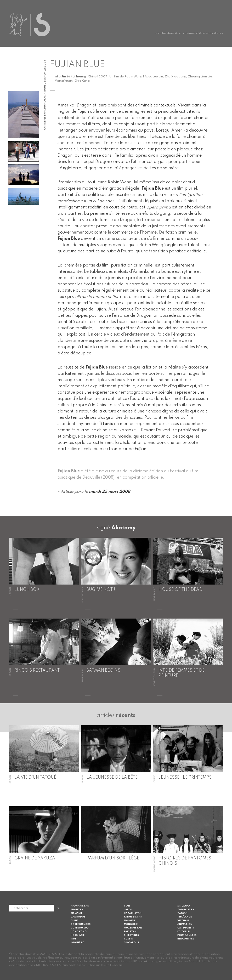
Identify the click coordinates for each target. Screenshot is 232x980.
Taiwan (182, 913)
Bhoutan (77, 910)
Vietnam (183, 920)
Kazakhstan (133, 913)
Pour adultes (187, 935)
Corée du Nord (81, 924)
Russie (128, 939)
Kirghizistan (133, 917)
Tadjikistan (186, 910)
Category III (186, 928)
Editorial (184, 931)
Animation (185, 924)
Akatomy (123, 528)
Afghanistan (80, 906)
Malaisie (130, 920)
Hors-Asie (78, 935)
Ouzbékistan (133, 928)
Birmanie (77, 913)
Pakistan (130, 931)
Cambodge (78, 917)
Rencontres (186, 939)
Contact (118, 965)
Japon (128, 910)
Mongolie (131, 924)
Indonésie (77, 942)
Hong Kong (79, 931)
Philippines (131, 935)
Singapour (132, 942)
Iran (127, 906)
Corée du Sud (80, 928)
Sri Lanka (184, 906)
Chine (74, 920)
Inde (73, 939)
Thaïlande (185, 917)
